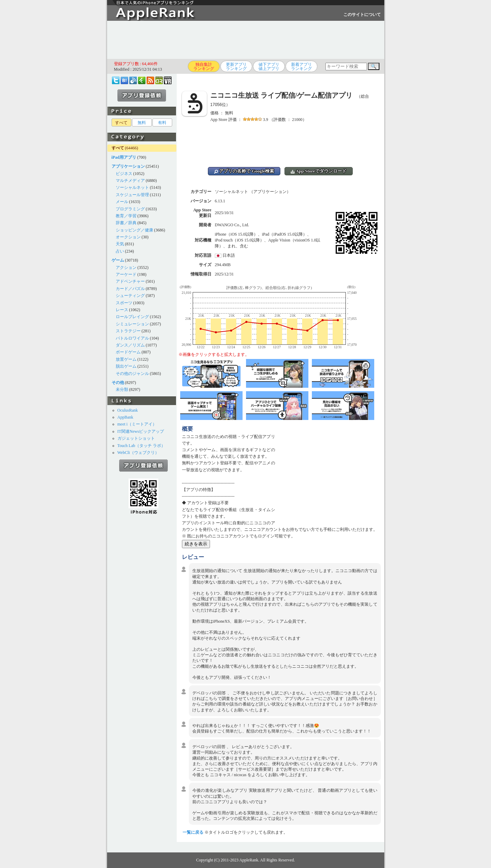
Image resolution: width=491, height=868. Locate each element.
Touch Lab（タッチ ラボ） (141, 446)
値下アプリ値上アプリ (269, 67)
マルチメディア (130, 181)
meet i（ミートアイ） (137, 424)
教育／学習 (126, 216)
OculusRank (128, 410)
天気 (120, 244)
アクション (126, 268)
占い (120, 251)
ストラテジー (128, 331)
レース (122, 310)
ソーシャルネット (132, 187)
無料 (142, 123)
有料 (162, 123)
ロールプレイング (132, 317)
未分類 (122, 389)
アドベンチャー (130, 281)
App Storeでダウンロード (319, 171)
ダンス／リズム (130, 345)
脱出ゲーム (126, 366)
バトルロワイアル (132, 338)
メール (122, 202)
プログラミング (130, 209)
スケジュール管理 (132, 195)
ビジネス (124, 174)
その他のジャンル (132, 374)
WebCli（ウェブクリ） (138, 453)
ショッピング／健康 (134, 230)
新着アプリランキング (301, 67)
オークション (128, 237)
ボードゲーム (128, 352)
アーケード (126, 274)
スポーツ (124, 303)
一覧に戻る (193, 832)
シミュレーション (132, 324)
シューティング (130, 296)
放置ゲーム (126, 359)
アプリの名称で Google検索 (244, 171)
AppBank (125, 417)
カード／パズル (130, 289)
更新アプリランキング (236, 67)
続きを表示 (196, 544)
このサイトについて (362, 15)
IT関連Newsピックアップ (141, 431)
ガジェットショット (136, 438)
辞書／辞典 (126, 223)
